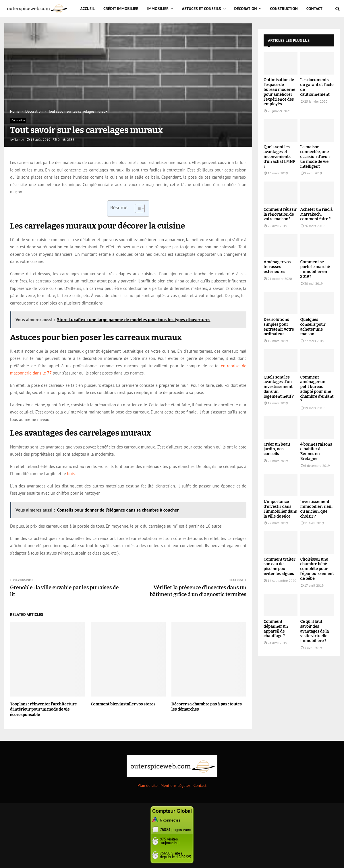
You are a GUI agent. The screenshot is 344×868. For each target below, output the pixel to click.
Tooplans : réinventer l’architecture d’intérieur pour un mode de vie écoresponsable (43, 709)
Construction (284, 9)
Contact (314, 9)
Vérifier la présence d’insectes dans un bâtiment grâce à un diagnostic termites (198, 591)
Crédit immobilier (121, 9)
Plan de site (148, 785)
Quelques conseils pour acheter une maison (313, 327)
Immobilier (158, 9)
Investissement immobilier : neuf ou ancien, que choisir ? (317, 509)
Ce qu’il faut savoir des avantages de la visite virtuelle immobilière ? (315, 631)
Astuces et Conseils (201, 9)
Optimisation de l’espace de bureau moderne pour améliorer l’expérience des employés (280, 92)
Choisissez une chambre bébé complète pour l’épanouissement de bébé (317, 569)
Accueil (88, 9)
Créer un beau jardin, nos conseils (277, 449)
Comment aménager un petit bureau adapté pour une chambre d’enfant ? (317, 389)
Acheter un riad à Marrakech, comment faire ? (317, 214)
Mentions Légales (175, 785)
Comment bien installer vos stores (123, 704)
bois (71, 474)
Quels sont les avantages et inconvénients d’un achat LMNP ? (279, 157)
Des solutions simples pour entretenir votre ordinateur (279, 327)
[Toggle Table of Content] (137, 208)
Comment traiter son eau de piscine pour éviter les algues (280, 566)
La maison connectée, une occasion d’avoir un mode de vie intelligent (315, 157)
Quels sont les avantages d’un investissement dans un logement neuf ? (279, 387)
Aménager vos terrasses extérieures (277, 267)
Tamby (19, 140)
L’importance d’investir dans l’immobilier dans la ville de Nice (280, 509)
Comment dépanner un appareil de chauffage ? (276, 629)
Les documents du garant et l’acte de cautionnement (317, 87)
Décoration (246, 9)
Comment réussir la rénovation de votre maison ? (280, 214)
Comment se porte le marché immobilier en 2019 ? (315, 269)
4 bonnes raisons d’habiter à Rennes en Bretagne (316, 451)
